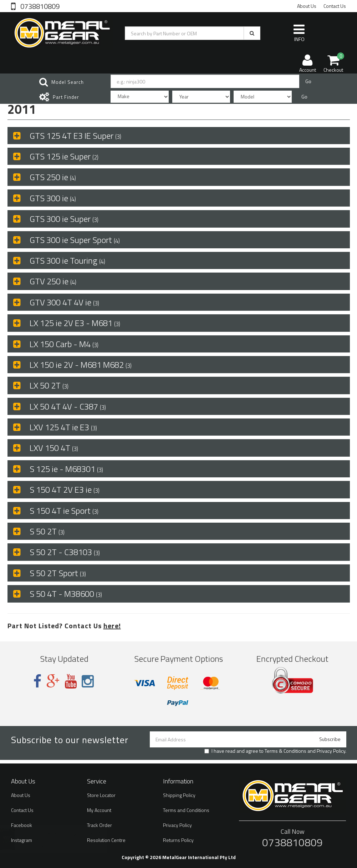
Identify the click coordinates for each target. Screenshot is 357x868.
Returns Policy (178, 840)
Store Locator (101, 795)
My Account (99, 810)
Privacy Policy (331, 751)
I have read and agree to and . (275, 751)
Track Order (100, 825)
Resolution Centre (106, 840)
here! (112, 626)
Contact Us (335, 6)
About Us (307, 6)
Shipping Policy (179, 795)
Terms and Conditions (186, 810)
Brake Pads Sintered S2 (50, 840)
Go (308, 81)
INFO (299, 33)
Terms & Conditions (285, 751)
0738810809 (39, 6)
